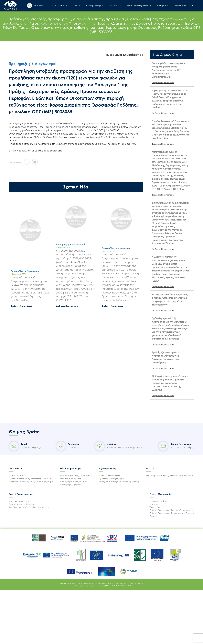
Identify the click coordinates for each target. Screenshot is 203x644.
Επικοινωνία (180, 6)
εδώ (60, 151)
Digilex (124, 583)
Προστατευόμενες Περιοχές (22, 504)
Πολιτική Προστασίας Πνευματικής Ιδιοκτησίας (172, 510)
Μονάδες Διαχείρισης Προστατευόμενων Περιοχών (170, 476)
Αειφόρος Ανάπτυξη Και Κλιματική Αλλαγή (29, 507)
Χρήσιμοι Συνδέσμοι (159, 501)
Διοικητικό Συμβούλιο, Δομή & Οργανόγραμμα (31, 482)
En (198, 6)
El (192, 6)
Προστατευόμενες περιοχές (112, 479)
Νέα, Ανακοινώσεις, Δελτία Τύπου (76, 476)
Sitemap (154, 504)
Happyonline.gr (137, 583)
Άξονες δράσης (95, 6)
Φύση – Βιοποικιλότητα (110, 476)
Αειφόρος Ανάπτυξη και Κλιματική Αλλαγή (119, 482)
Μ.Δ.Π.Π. (115, 6)
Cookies (153, 516)
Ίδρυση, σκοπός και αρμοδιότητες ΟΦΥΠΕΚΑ (30, 479)
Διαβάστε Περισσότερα (21, 306)
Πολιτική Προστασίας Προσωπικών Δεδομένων (172, 513)
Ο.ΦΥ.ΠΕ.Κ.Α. (60, 6)
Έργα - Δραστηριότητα (139, 6)
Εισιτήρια (163, 6)
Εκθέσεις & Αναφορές (71, 479)
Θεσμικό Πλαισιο (17, 476)
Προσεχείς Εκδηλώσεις (71, 485)
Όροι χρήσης (156, 507)
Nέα (77, 6)
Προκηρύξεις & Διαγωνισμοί (74, 482)
